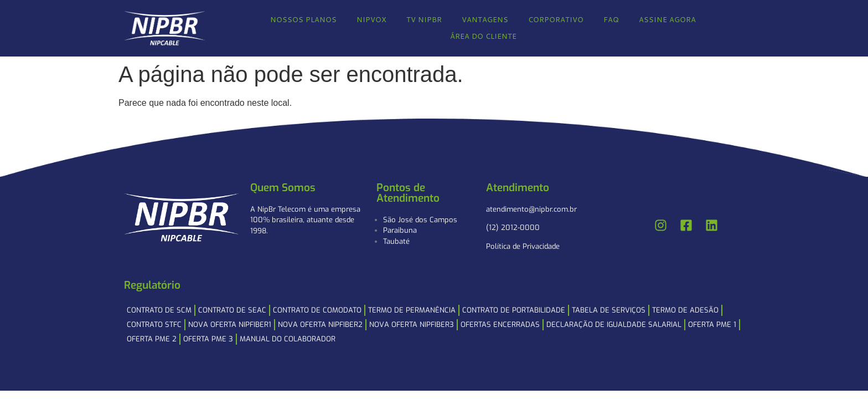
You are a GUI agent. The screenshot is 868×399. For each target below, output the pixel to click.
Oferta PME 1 (712, 324)
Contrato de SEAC (232, 310)
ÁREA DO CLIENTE (483, 36)
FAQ (611, 19)
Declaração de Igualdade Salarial (614, 324)
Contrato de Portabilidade (514, 310)
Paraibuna (400, 230)
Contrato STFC (154, 324)
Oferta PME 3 (208, 339)
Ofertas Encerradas (500, 324)
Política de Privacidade (523, 246)
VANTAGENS (485, 19)
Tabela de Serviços (609, 310)
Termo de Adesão (685, 310)
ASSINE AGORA (667, 19)
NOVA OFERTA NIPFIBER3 (412, 324)
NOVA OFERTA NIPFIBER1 (230, 324)
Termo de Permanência (412, 310)
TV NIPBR (424, 19)
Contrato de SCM (159, 310)
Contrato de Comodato (317, 310)
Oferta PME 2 (152, 339)
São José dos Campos (420, 220)
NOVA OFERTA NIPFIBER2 (320, 324)
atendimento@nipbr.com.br (531, 209)
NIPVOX (371, 19)
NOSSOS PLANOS (303, 19)
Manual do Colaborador (288, 339)
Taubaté (396, 241)
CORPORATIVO (556, 19)
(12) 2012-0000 (513, 227)
